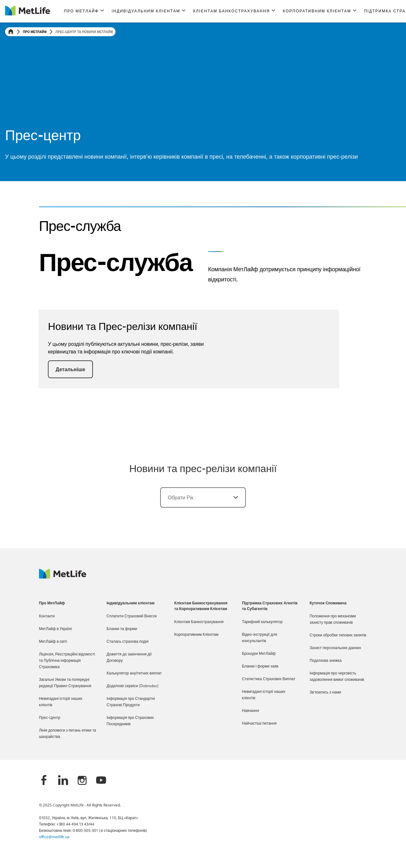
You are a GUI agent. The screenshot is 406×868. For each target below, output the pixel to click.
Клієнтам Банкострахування (199, 622)
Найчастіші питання (259, 724)
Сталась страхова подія (128, 642)
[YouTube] (101, 781)
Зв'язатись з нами (325, 693)
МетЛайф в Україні (56, 629)
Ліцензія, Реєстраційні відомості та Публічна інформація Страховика (67, 661)
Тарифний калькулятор (262, 622)
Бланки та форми (122, 629)
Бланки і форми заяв (260, 667)
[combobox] (203, 497)
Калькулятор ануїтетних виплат (134, 674)
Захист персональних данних (335, 648)
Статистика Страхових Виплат (269, 679)
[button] (84, 11)
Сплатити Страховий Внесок (132, 616)
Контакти (47, 616)
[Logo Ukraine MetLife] (63, 577)
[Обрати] (232, 497)
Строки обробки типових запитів (338, 635)
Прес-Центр (50, 718)
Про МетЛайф (35, 32)
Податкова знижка (326, 661)
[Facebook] (44, 781)
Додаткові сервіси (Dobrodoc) (133, 686)
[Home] (11, 32)
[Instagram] (82, 781)
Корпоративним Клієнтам (196, 635)
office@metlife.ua (54, 837)
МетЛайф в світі (53, 642)
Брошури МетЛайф (259, 654)
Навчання (251, 711)
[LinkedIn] (63, 781)
